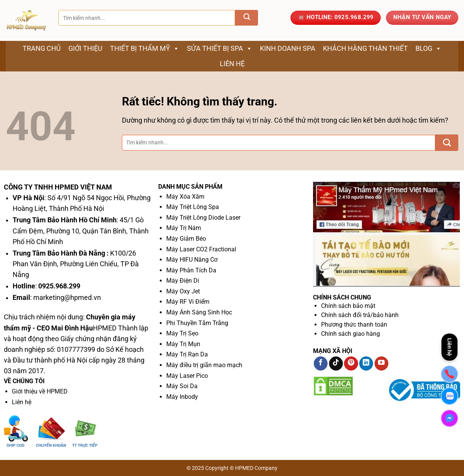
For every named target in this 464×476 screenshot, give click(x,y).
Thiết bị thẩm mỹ (145, 49)
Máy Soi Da (182, 386)
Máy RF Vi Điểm (188, 302)
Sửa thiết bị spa (220, 49)
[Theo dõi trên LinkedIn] (366, 363)
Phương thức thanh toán (354, 325)
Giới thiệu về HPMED (40, 391)
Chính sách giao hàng (350, 334)
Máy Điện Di (183, 281)
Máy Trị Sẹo (182, 333)
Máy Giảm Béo (186, 239)
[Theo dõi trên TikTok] (336, 363)
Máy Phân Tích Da (191, 270)
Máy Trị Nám (184, 228)
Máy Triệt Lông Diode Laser (203, 218)
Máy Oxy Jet (183, 291)
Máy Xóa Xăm (185, 197)
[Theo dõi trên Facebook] (321, 363)
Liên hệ (232, 64)
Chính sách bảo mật (348, 306)
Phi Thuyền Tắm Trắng (197, 323)
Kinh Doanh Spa (288, 48)
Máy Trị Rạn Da (187, 354)
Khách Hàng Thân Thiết (365, 48)
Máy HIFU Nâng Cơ (192, 260)
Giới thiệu (85, 48)
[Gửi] (247, 18)
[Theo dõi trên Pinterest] (351, 363)
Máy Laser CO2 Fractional (201, 249)
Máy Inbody (182, 397)
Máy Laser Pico (187, 376)
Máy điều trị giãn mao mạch (204, 365)
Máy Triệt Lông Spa (193, 207)
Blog (428, 49)
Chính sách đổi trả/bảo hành (360, 315)
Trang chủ (42, 48)
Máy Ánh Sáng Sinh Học (199, 312)
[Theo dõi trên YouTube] (381, 363)
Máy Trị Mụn (183, 344)
